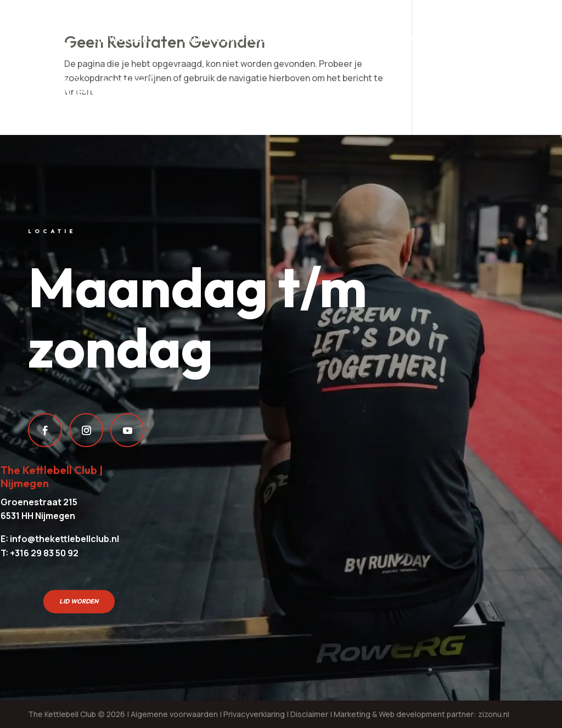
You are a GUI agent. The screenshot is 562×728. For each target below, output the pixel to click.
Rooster (431, 39)
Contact (123, 83)
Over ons (47, 83)
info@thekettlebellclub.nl (64, 539)
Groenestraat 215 (39, 502)
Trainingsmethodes (229, 39)
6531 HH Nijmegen (38, 516)
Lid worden (120, 39)
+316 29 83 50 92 (44, 553)
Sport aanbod (344, 39)
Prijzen (42, 39)
